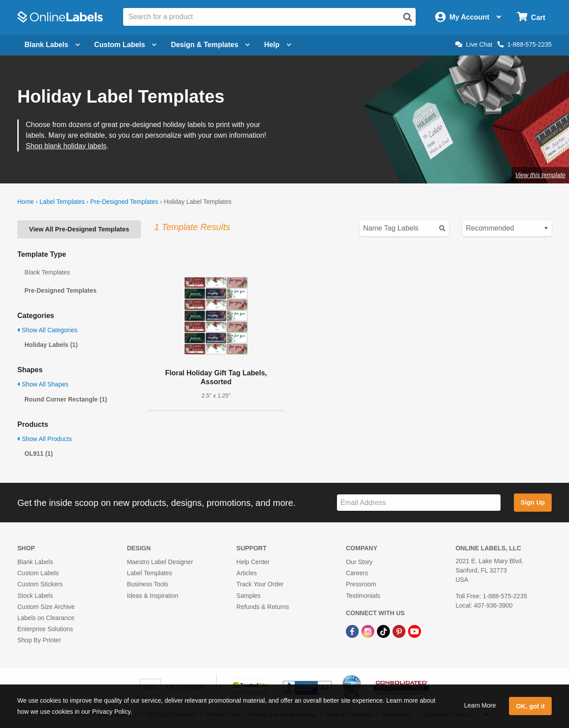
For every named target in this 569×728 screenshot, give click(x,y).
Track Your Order (260, 584)
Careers (357, 573)
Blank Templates (47, 272)
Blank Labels (35, 562)
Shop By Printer (39, 640)
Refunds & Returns (263, 607)
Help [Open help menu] (278, 45)
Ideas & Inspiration (152, 596)
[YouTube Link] (415, 631)
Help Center (253, 562)
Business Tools (147, 584)
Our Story (359, 562)
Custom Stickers (40, 584)
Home (26, 202)
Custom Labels (38, 573)
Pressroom (361, 584)
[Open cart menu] (531, 17)
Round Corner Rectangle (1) (66, 399)
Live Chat (474, 44)
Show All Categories (47, 330)
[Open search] (408, 17)
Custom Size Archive (46, 607)
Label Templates (62, 202)
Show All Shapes (43, 384)
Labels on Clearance (46, 618)
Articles (247, 573)
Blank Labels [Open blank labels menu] (52, 45)
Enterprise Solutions (45, 629)
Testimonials (363, 596)
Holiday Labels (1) (51, 345)
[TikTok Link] (384, 631)
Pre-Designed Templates (124, 202)
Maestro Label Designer (160, 562)
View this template (540, 175)
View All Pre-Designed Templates (79, 229)
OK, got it (531, 706)
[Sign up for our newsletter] (419, 503)
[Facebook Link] (353, 631)
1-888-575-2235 (525, 44)
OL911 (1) (39, 454)
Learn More (480, 705)
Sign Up (533, 502)
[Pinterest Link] (400, 631)
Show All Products (45, 439)
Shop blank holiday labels (66, 146)
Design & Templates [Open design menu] (210, 45)
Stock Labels (35, 596)
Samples (248, 596)
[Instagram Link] (369, 631)
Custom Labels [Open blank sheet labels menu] (126, 45)
